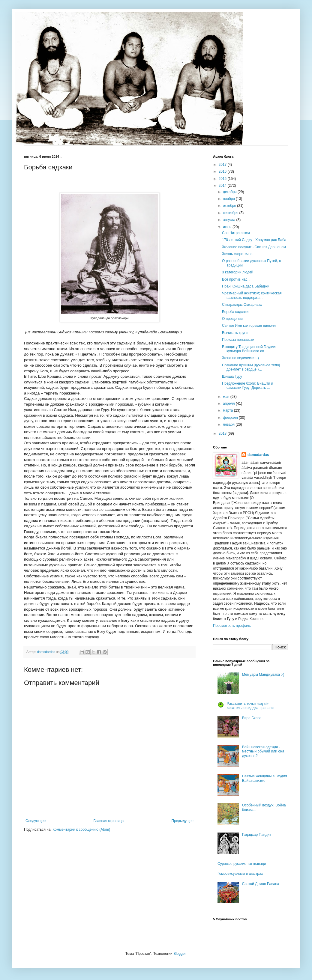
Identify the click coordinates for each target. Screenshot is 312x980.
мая (227, 397)
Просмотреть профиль (232, 626)
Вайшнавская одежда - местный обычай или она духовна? (263, 751)
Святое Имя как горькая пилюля (249, 326)
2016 (223, 171)
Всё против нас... (236, 279)
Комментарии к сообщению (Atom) (81, 830)
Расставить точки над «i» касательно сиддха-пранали (250, 706)
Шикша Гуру (232, 377)
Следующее (36, 821)
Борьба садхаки (235, 312)
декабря (230, 192)
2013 (223, 433)
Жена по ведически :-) (240, 358)
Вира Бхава (252, 718)
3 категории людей (238, 272)
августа (230, 220)
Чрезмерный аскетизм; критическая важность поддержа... (252, 295)
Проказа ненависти (238, 340)
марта (228, 410)
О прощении (232, 319)
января (229, 424)
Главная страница (109, 821)
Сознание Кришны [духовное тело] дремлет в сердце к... (251, 367)
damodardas (258, 455)
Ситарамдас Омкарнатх (242, 305)
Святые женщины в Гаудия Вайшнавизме (265, 778)
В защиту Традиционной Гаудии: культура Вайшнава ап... (249, 349)
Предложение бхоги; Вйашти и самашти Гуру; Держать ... (247, 386)
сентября (231, 213)
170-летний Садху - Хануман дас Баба (254, 240)
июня (228, 227)
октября (230, 206)
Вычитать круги (235, 333)
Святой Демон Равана (261, 884)
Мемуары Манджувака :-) (263, 675)
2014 (223, 186)
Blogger (180, 954)
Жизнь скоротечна (237, 254)
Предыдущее (183, 821)
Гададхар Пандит (257, 835)
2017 (223, 165)
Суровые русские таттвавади (242, 864)
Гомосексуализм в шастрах (240, 874)
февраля (231, 418)
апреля (229, 404)
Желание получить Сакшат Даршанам (254, 247)
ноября (229, 199)
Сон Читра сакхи (236, 233)
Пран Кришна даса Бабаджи (246, 286)
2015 (223, 179)
